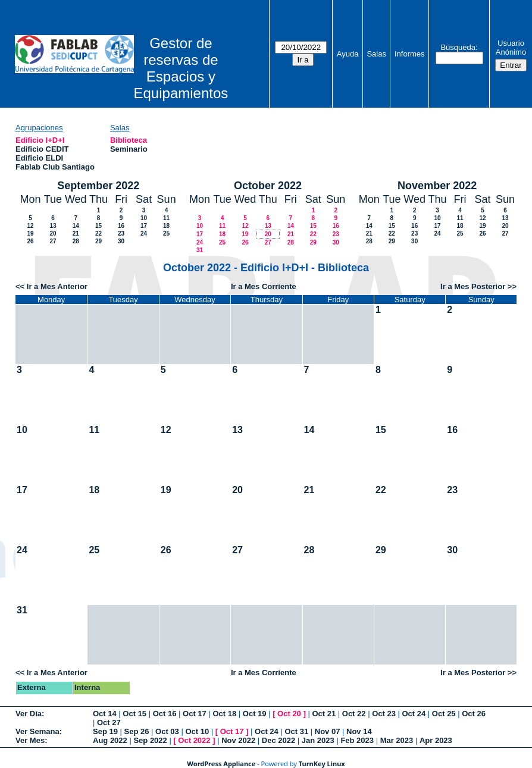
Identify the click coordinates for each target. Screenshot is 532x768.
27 (53, 241)
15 (98, 226)
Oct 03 (167, 731)
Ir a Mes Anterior (57, 286)
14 (76, 226)
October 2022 (268, 186)
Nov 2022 (238, 740)
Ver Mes (30, 740)
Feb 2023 (357, 740)
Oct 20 (289, 714)
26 (30, 241)
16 (121, 226)
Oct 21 (324, 714)
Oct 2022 (194, 740)
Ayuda (348, 54)
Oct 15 (134, 714)
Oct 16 (165, 714)
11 (166, 218)
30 (121, 241)
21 (76, 233)
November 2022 (437, 186)
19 (30, 233)
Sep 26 (137, 731)
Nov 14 (359, 731)
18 (166, 226)
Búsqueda (458, 47)
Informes (410, 54)
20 (53, 233)
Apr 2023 (436, 740)
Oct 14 (105, 714)
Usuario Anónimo (511, 48)
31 (200, 250)
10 (144, 218)
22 (98, 233)
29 (98, 241)
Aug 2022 (110, 740)
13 (53, 226)
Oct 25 (444, 714)
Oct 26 (474, 714)
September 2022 (98, 186)
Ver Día (29, 714)
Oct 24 (414, 714)
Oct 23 (384, 714)
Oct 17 (195, 714)
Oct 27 (109, 722)
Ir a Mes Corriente (264, 286)
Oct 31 (296, 731)
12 (30, 226)
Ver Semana (37, 731)
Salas (376, 54)
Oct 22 (354, 714)
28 (76, 241)
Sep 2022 (150, 740)
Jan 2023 (318, 740)
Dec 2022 (278, 740)
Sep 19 (105, 731)
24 (144, 233)
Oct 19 (255, 714)
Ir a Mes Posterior (473, 286)
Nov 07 (328, 731)
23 (121, 233)
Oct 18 (224, 714)
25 (166, 233)
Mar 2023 (397, 740)
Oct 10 (197, 731)
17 (144, 226)
